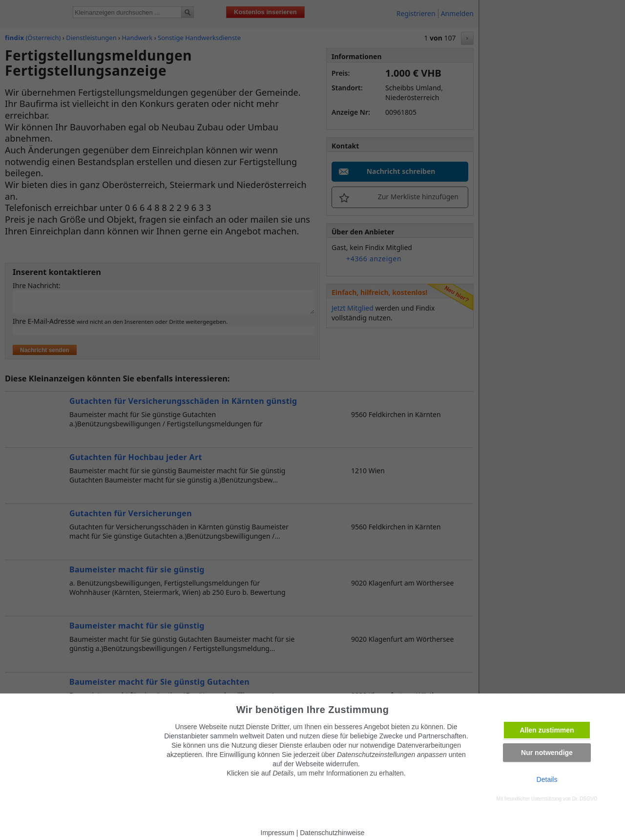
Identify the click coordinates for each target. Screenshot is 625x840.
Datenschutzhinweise (332, 833)
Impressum (278, 833)
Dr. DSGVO (585, 799)
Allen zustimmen (547, 730)
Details (547, 779)
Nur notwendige (547, 753)
